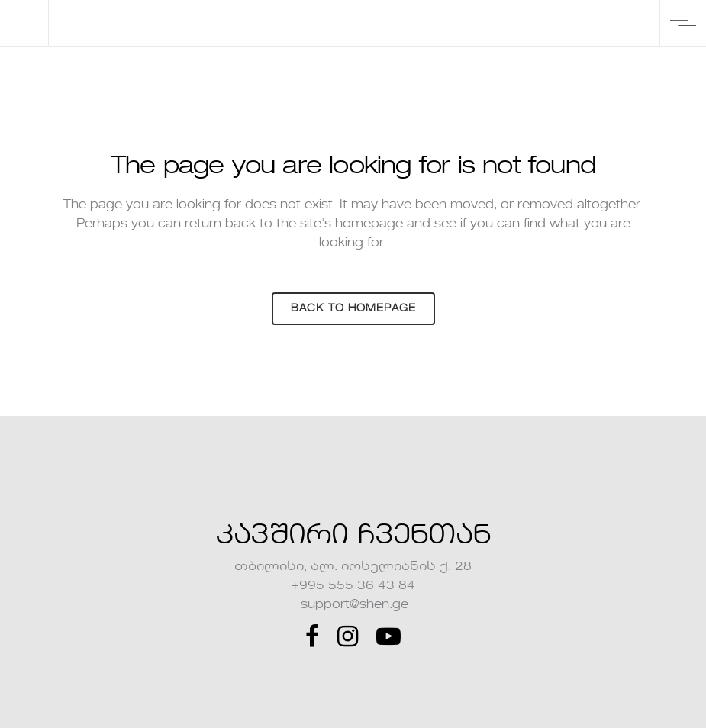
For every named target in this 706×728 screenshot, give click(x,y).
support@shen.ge (353, 605)
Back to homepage (353, 309)
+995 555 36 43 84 (353, 586)
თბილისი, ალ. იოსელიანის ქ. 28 (353, 567)
